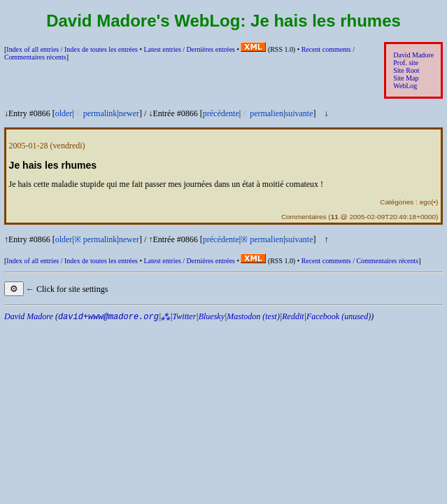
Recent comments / (360, 261)
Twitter (185, 316)
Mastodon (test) (253, 316)
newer (129, 113)
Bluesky (212, 316)
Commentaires (304, 217)
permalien (267, 113)
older (64, 113)
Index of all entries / (72, 49)
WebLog (405, 86)
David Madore (413, 55)
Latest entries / (189, 49)
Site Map (406, 78)
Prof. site (406, 63)
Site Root (406, 70)
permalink (100, 113)
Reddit (293, 316)
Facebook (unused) (339, 316)
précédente (221, 113)
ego (426, 202)
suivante (299, 113)
